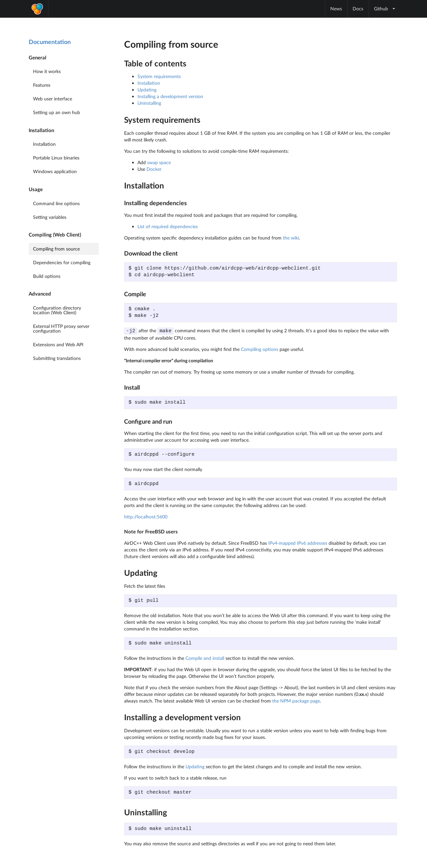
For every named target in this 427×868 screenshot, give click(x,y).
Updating (147, 90)
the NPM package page (296, 700)
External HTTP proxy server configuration (61, 328)
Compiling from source (56, 249)
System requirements (159, 76)
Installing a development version (170, 96)
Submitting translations (57, 358)
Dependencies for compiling (62, 262)
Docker (154, 169)
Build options (47, 276)
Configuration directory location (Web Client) (57, 310)
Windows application (55, 171)
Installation (44, 144)
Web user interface (53, 99)
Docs (358, 9)
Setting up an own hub (57, 112)
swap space (159, 162)
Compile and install (205, 658)
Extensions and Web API (58, 344)
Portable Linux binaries (56, 158)
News (336, 9)
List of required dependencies (168, 226)
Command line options (56, 203)
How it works (47, 71)
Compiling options (260, 349)
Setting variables (50, 217)
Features (42, 85)
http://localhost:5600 (146, 516)
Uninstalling (149, 103)
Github (385, 9)
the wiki (291, 238)
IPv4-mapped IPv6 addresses (298, 543)
